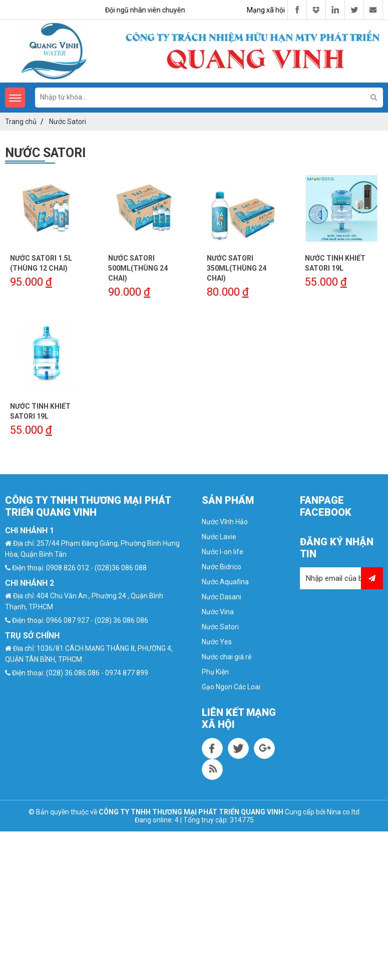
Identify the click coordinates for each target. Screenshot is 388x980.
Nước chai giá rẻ (227, 657)
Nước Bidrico (222, 567)
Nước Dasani (222, 597)
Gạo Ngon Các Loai (231, 687)
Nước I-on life (223, 552)
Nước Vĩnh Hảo (225, 522)
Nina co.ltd (343, 812)
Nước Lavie (219, 537)
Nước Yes (217, 642)
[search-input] (209, 97)
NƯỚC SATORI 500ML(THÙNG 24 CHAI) (138, 268)
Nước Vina (218, 612)
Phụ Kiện (215, 672)
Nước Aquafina (225, 582)
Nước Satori (220, 627)
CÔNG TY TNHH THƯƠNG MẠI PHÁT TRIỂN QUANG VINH (191, 812)
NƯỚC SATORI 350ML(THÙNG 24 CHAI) (237, 268)
